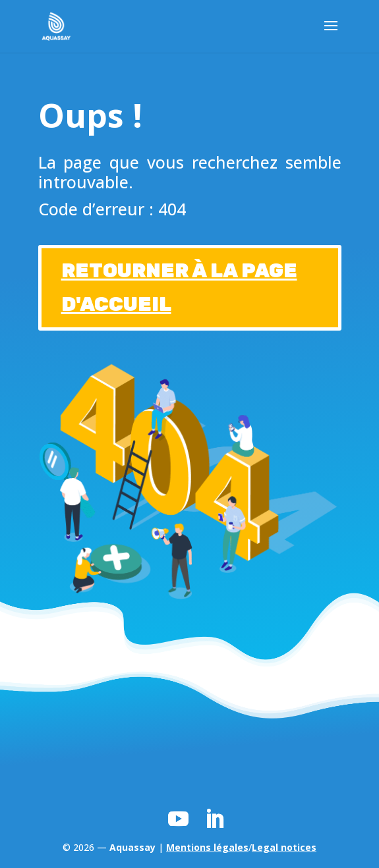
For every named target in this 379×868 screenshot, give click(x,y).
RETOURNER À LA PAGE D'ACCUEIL (179, 287)
